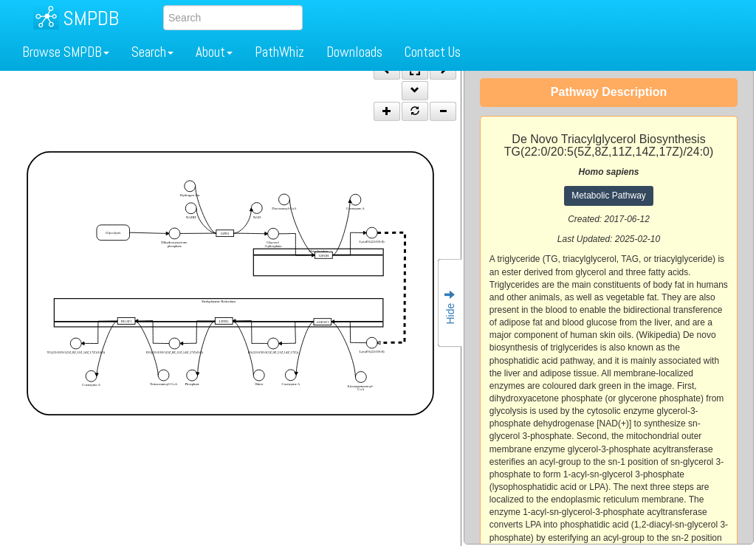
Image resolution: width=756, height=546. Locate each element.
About (214, 52)
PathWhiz (279, 52)
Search (152, 52)
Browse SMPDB (66, 52)
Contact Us (433, 52)
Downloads (354, 52)
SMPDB (91, 18)
